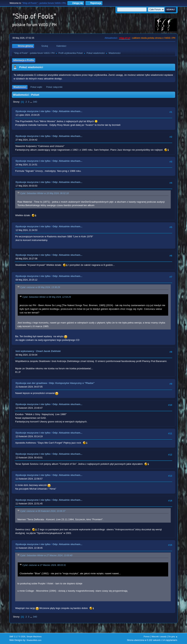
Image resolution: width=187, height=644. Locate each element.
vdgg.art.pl (124, 38)
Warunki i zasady (159, 637)
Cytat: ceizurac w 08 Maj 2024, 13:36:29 (40, 287)
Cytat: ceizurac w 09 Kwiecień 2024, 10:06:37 (43, 511)
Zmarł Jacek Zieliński (48, 351)
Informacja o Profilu (24, 60)
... (32, 102)
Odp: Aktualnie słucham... (67, 111)
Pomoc (147, 637)
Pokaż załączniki (54, 87)
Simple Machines (34, 637)
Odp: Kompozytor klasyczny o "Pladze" (72, 383)
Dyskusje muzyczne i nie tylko (33, 111)
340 (35, 102)
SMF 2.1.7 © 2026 (17, 637)
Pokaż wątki (36, 87)
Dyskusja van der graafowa (31, 383)
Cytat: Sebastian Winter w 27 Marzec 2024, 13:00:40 (46, 556)
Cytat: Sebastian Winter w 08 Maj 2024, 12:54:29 (47, 297)
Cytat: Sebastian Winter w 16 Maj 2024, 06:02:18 (44, 193)
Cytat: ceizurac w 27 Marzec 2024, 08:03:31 (44, 565)
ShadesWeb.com (34, 640)
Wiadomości (20, 87)
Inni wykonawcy (25, 351)
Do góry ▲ (173, 637)
